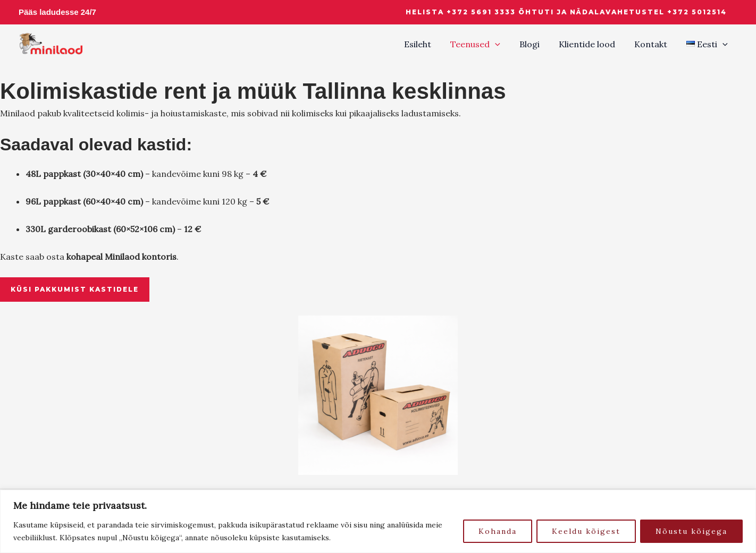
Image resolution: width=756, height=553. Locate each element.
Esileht (429, 44)
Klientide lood (592, 44)
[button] (566, 12)
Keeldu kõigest (586, 531)
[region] (378, 521)
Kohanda (498, 531)
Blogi (537, 44)
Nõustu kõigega (691, 531)
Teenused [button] (485, 44)
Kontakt (654, 44)
